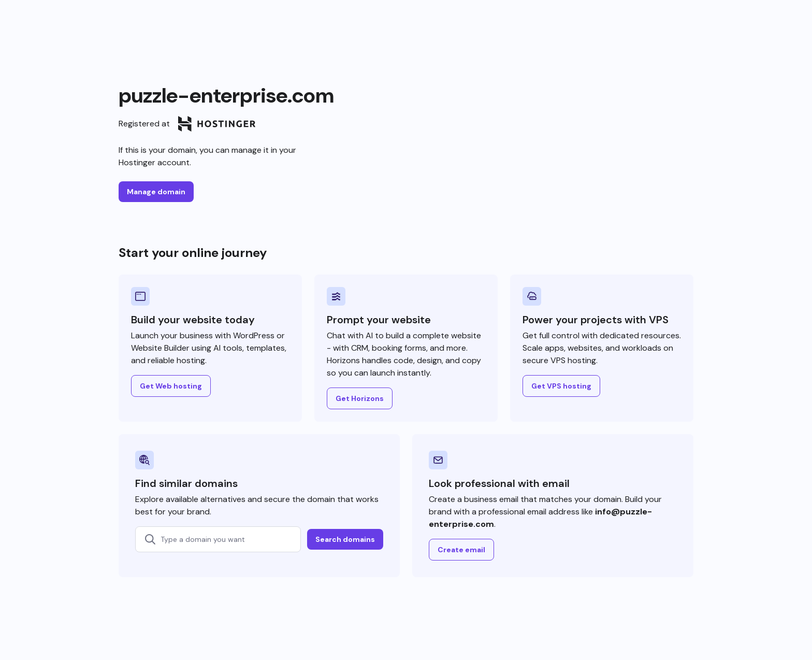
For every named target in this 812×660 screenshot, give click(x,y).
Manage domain (156, 192)
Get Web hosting (171, 386)
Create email (461, 550)
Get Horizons (360, 398)
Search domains (345, 539)
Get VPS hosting (561, 386)
